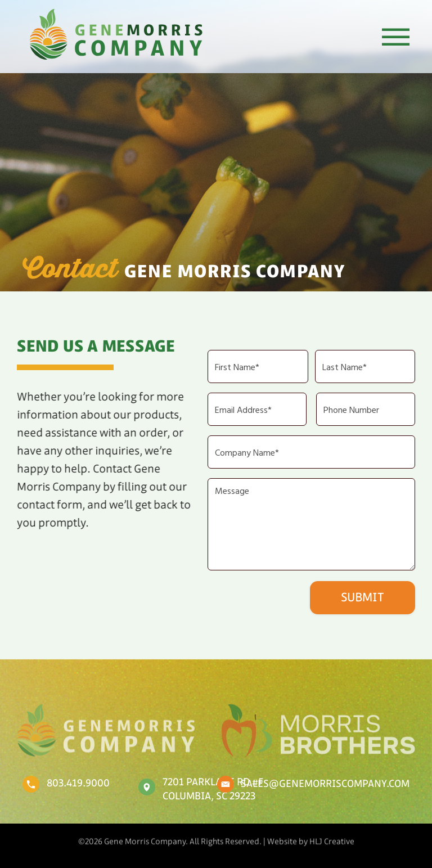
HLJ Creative (332, 838)
